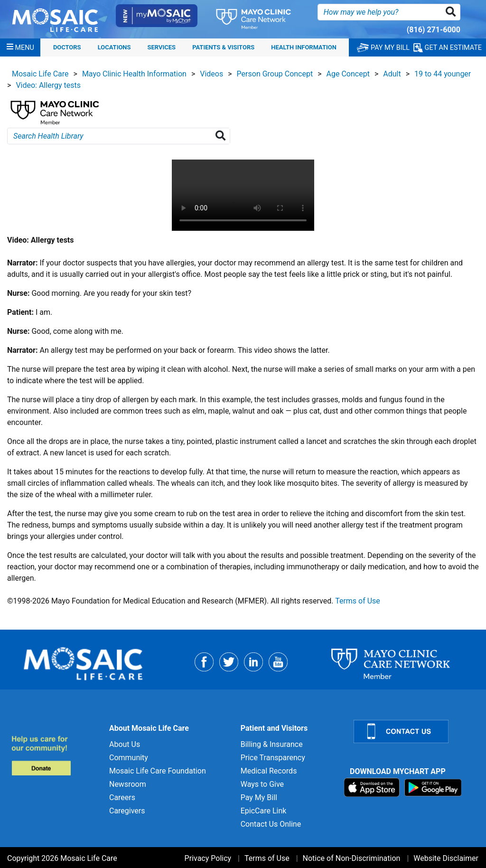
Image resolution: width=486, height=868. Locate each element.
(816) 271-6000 (434, 30)
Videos (211, 74)
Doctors (67, 47)
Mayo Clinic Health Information (134, 74)
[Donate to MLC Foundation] (55, 755)
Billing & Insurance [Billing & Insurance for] (272, 744)
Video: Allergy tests (48, 85)
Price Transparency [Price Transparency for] (273, 758)
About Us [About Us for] (125, 744)
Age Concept (348, 74)
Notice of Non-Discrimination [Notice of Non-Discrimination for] (352, 858)
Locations (114, 47)
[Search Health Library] (222, 136)
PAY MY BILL (383, 48)
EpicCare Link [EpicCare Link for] (264, 811)
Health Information (304, 47)
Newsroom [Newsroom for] (128, 784)
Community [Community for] (129, 758)
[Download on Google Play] (433, 787)
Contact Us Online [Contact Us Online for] (271, 824)
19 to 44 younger (443, 74)
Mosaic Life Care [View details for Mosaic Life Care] (40, 74)
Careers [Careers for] (122, 797)
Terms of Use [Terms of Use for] (267, 858)
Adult (392, 74)
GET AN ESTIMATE (448, 48)
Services (162, 47)
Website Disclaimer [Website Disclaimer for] (446, 858)
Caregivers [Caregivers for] (127, 811)
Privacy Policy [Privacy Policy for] (208, 858)
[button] (453, 12)
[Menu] (20, 47)
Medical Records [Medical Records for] (269, 771)
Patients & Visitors (223, 47)
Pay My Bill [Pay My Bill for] (259, 797)
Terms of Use (358, 601)
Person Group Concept (275, 74)
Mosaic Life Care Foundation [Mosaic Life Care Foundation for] (158, 771)
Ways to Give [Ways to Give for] (262, 784)
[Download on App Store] (373, 787)
